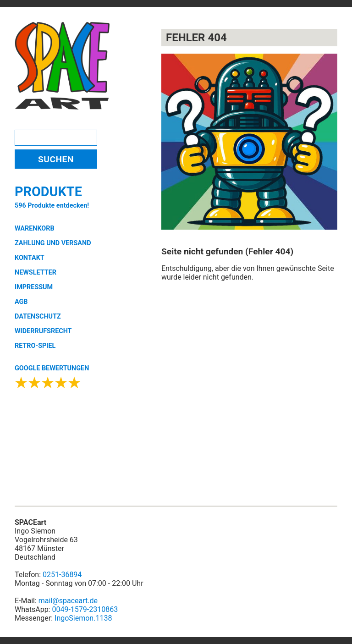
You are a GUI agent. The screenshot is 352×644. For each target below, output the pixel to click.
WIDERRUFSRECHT (43, 331)
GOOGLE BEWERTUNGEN (52, 368)
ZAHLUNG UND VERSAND (53, 243)
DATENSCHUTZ (38, 316)
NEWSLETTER (36, 272)
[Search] (56, 138)
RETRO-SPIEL (35, 346)
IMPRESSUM (34, 287)
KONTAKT (30, 258)
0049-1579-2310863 (85, 609)
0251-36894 (62, 575)
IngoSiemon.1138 (83, 618)
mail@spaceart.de (68, 601)
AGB (21, 302)
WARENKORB (35, 228)
